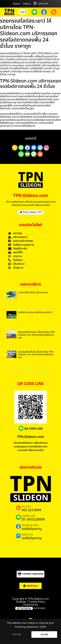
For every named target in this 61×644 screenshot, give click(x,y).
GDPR (43, 627)
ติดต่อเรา (17, 4)
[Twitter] (40, 148)
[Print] (40, 154)
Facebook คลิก (30, 525)
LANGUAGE (43, 4)
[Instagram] (46, 148)
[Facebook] (27, 148)
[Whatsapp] (21, 154)
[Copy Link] (15, 148)
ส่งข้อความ (27, 535)
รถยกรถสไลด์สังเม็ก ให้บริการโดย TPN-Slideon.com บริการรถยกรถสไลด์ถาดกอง (36, 355)
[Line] (21, 148)
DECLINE (17, 635)
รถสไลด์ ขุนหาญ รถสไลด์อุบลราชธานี (35, 312)
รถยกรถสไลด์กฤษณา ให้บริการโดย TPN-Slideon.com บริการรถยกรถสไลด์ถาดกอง (37, 335)
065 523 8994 (31, 510)
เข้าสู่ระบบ (27, 4)
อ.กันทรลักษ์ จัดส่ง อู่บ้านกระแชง (33, 292)
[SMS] (34, 154)
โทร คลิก (26, 507)
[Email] (27, 154)
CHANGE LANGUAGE (33, 574)
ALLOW (44, 635)
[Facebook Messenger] (34, 148)
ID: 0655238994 (33, 519)
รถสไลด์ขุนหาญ (32, 529)
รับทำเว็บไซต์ (40, 608)
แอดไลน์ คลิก (28, 516)
